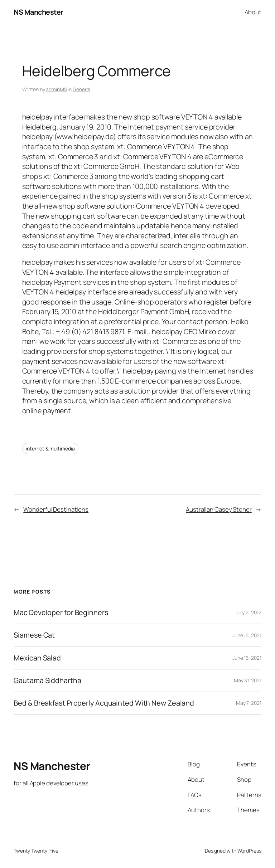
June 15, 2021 (247, 635)
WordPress (249, 851)
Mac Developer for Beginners (61, 613)
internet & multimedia (50, 448)
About (253, 12)
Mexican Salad (37, 658)
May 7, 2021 (249, 703)
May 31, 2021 (248, 680)
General (81, 89)
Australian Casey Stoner (219, 509)
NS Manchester (38, 12)
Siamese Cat (34, 635)
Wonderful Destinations (56, 509)
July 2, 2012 (249, 612)
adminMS (56, 89)
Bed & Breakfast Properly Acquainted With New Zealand (104, 703)
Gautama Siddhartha (47, 681)
